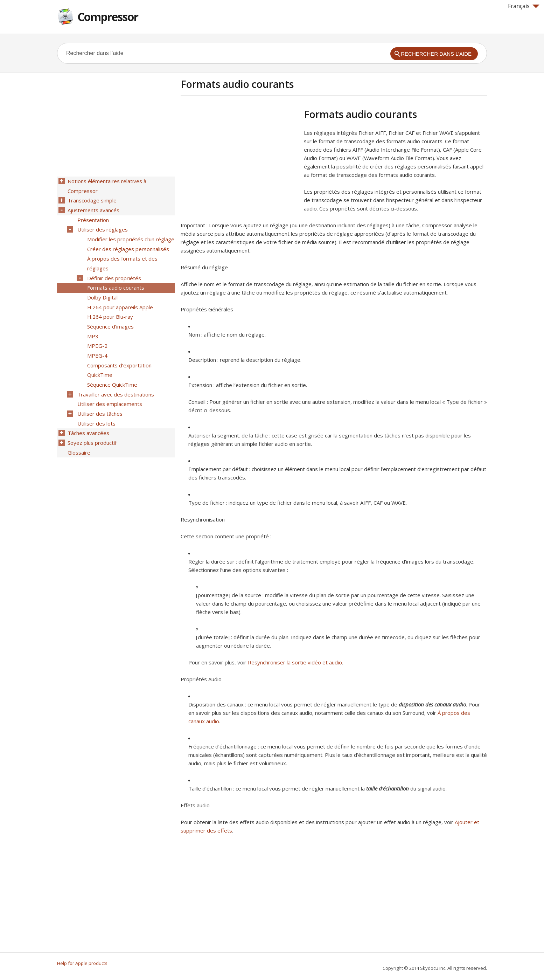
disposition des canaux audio (432, 704)
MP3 (92, 327)
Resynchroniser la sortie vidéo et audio (295, 662)
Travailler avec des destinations (115, 381)
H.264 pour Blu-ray (109, 309)
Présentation (92, 218)
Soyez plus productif (91, 427)
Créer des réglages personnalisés (127, 245)
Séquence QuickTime (111, 372)
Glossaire (78, 436)
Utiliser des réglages (102, 227)
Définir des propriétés (113, 272)
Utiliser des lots (96, 409)
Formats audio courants (115, 281)
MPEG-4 (97, 345)
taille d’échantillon (388, 788)
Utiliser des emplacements (109, 391)
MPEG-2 (97, 336)
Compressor (108, 17)
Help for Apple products (82, 963)
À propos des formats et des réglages (122, 258)
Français (524, 6)
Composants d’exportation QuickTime (119, 359)
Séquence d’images (110, 318)
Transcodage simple (91, 199)
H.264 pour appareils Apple (119, 299)
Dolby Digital (102, 290)
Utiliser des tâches (99, 400)
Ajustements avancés (93, 208)
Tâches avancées (88, 418)
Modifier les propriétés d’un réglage (130, 236)
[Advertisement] (239, 157)
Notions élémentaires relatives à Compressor (106, 186)
